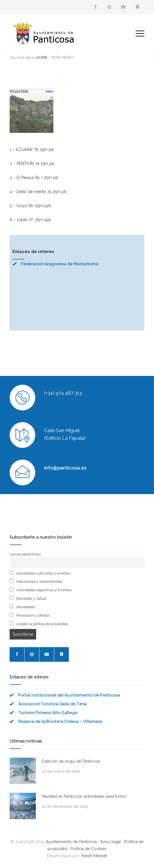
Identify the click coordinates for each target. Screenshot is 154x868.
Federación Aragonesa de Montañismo (60, 264)
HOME (42, 57)
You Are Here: (22, 57)
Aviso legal (110, 842)
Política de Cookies (88, 849)
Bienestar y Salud (28, 598)
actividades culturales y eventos (40, 573)
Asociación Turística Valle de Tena (52, 704)
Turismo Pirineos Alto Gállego (48, 713)
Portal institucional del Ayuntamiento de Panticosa (69, 695)
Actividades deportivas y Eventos (41, 590)
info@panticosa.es (65, 468)
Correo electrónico (25, 554)
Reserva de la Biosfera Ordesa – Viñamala (60, 721)
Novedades (22, 607)
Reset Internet (94, 856)
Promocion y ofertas (30, 615)
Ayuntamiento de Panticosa (71, 842)
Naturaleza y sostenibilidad (36, 581)
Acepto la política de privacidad (39, 624)
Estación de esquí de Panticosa (71, 761)
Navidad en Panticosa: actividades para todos (84, 796)
